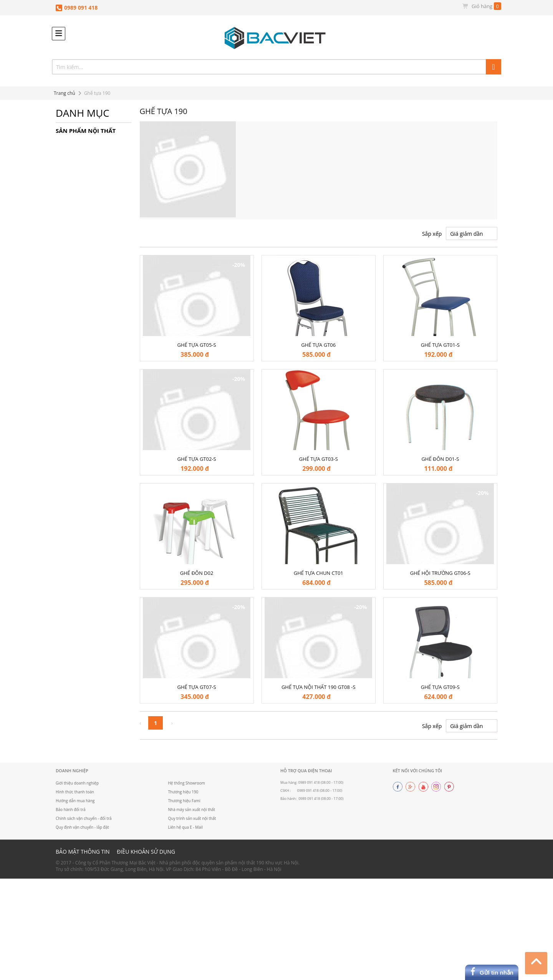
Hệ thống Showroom (187, 783)
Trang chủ (65, 93)
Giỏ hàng (482, 6)
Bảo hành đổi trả (71, 810)
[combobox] (276, 67)
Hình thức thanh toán (75, 792)
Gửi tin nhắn (497, 973)
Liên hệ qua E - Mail (186, 828)
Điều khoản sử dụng (146, 852)
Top (536, 962)
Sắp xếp (432, 234)
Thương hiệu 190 (183, 792)
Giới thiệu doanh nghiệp (77, 783)
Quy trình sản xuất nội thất (192, 819)
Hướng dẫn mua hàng (75, 801)
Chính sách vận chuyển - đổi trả (84, 819)
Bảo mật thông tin (83, 852)
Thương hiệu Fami (185, 801)
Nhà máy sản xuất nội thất (192, 810)
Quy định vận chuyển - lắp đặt (83, 828)
